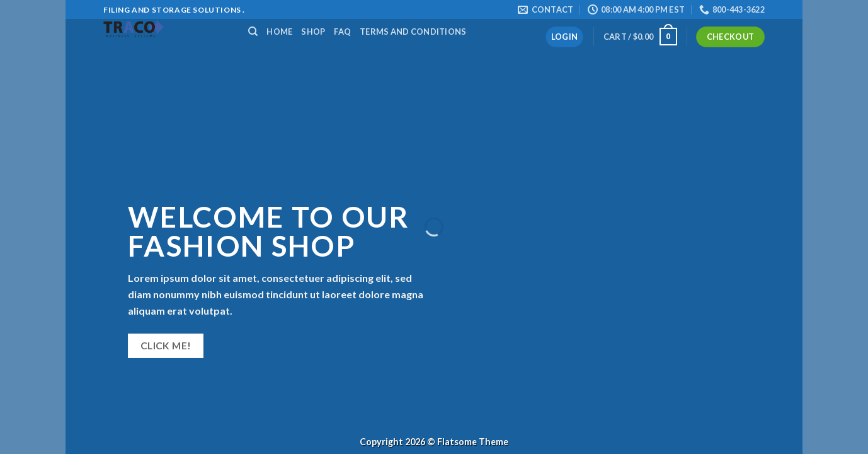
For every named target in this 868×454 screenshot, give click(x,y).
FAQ (342, 32)
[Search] (253, 32)
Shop (313, 32)
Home (279, 32)
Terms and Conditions (413, 32)
